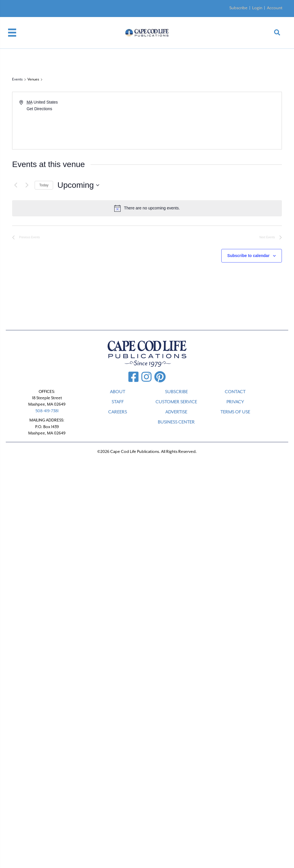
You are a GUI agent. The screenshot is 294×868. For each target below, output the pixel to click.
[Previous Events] (16, 185)
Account (275, 8)
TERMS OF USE (235, 412)
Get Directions (39, 109)
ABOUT (118, 392)
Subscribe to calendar (248, 256)
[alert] (147, 208)
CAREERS (118, 412)
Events (17, 79)
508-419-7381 (47, 411)
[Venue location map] (214, 121)
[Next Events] (27, 185)
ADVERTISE (176, 412)
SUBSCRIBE (176, 392)
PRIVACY (235, 402)
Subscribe (238, 8)
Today (44, 185)
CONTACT (235, 392)
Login (257, 8)
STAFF (118, 402)
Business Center (176, 422)
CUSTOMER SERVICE (176, 402)
